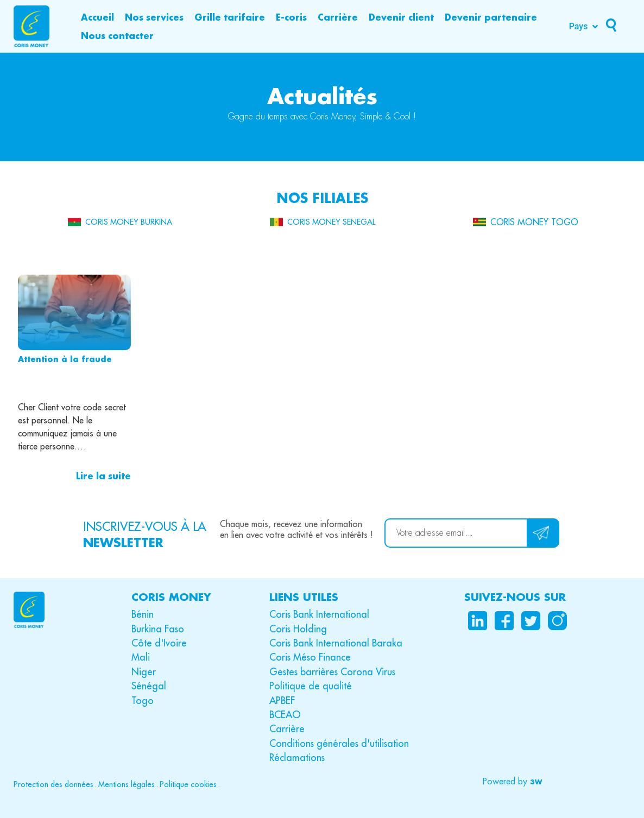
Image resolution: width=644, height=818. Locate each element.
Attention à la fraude (65, 359)
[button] (511, 782)
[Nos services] (154, 17)
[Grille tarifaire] (230, 17)
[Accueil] (97, 17)
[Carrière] (338, 17)
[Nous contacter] (117, 36)
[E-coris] (291, 17)
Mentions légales (127, 784)
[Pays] (585, 27)
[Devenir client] (401, 17)
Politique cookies (188, 784)
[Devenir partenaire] (491, 17)
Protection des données (53, 784)
